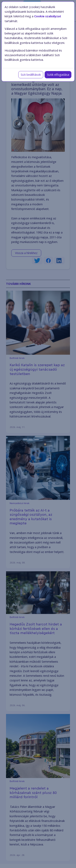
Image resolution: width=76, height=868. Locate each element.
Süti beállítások (31, 75)
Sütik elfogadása (58, 75)
